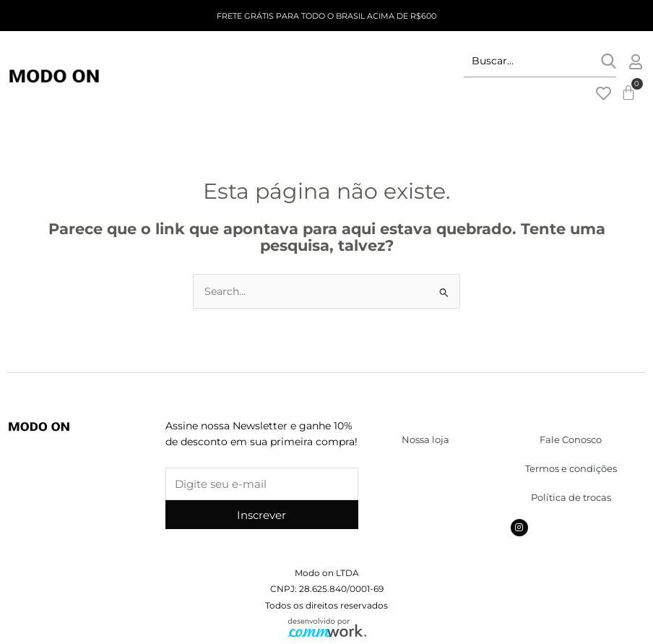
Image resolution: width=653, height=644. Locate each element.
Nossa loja (425, 439)
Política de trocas (571, 497)
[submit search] (609, 61)
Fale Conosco (571, 439)
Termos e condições (571, 468)
